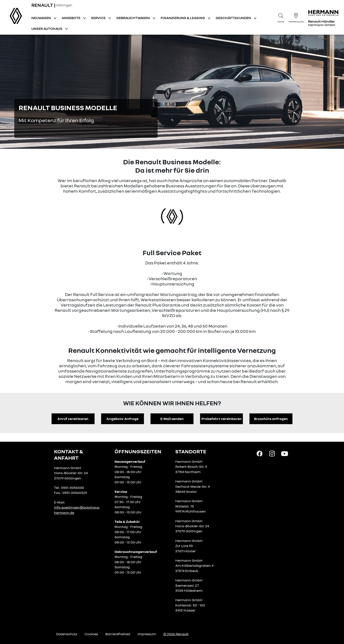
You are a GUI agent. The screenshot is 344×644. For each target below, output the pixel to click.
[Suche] (281, 17)
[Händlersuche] (296, 17)
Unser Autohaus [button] (47, 29)
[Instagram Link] (272, 453)
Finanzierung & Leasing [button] (183, 18)
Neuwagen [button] (41, 18)
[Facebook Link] (260, 453)
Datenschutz (67, 634)
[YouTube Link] (285, 453)
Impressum (147, 634)
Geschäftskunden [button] (234, 18)
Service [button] (99, 18)
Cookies (91, 634)
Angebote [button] (71, 18)
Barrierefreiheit (118, 634)
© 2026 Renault (176, 634)
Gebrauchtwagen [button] (133, 18)
